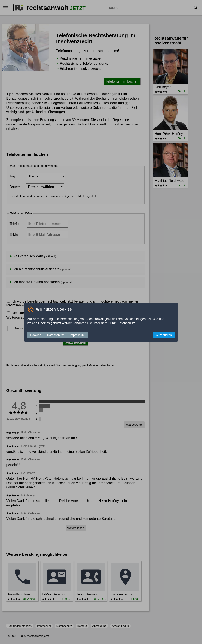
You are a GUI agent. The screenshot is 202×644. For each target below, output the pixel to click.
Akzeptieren (164, 335)
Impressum (77, 335)
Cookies (36, 335)
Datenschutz (56, 335)
